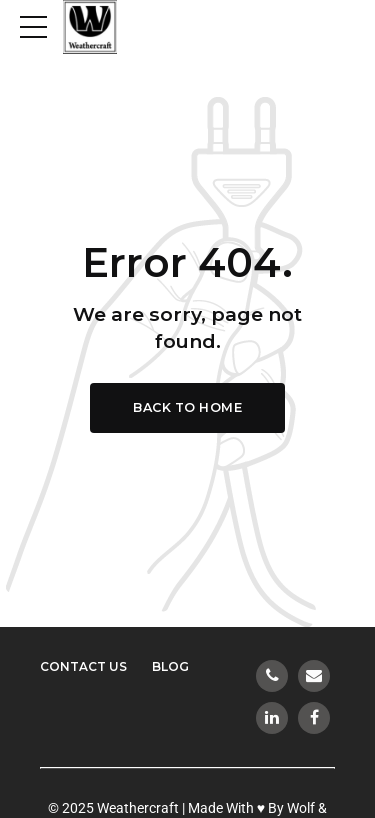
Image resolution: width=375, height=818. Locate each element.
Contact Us (83, 666)
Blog (170, 666)
